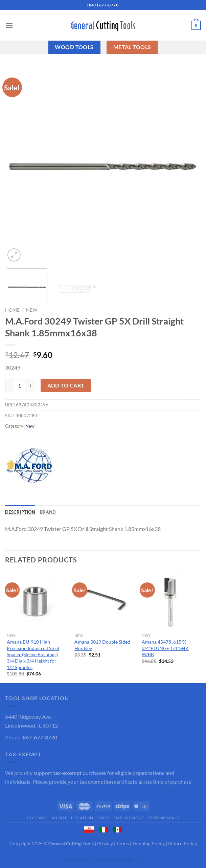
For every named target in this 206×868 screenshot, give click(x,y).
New (32, 310)
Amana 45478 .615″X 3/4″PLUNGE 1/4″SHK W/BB (165, 648)
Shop (103, 818)
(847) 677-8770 (103, 5)
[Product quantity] (20, 385)
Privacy (105, 843)
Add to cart (66, 385)
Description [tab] (20, 512)
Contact (37, 818)
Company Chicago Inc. (119, 859)
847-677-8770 (40, 737)
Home (12, 310)
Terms (123, 843)
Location (82, 818)
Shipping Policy (148, 843)
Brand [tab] (48, 512)
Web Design (76, 859)
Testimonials (163, 818)
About (59, 818)
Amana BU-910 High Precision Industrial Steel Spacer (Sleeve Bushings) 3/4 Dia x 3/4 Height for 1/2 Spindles (33, 654)
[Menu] (9, 25)
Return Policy (182, 843)
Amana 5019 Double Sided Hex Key (102, 645)
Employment (128, 818)
